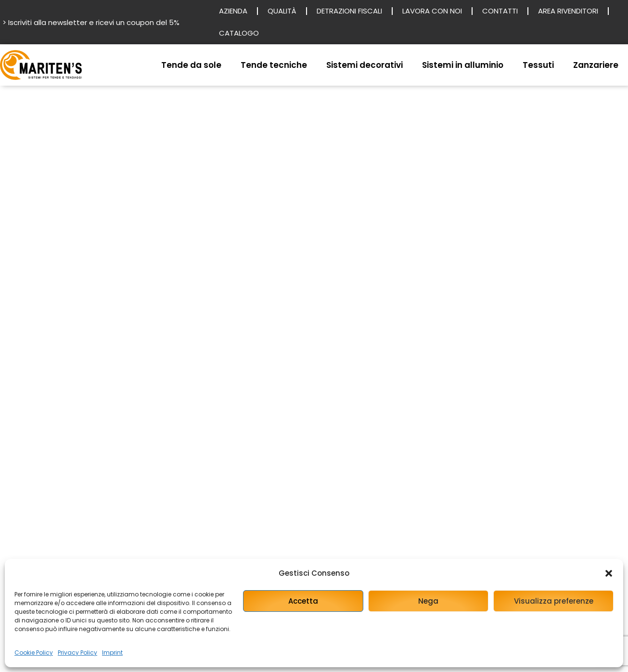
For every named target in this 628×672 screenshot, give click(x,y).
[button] (609, 573)
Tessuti (538, 65)
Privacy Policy (77, 653)
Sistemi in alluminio (463, 65)
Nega (428, 601)
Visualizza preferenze (554, 601)
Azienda (233, 11)
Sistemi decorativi (365, 65)
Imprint (112, 653)
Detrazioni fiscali (349, 11)
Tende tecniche (274, 65)
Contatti (500, 11)
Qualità (282, 11)
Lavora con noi (432, 11)
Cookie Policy (34, 653)
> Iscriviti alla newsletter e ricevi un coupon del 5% (91, 22)
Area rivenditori (568, 11)
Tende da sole (191, 65)
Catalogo (239, 33)
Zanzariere (596, 65)
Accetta (303, 601)
